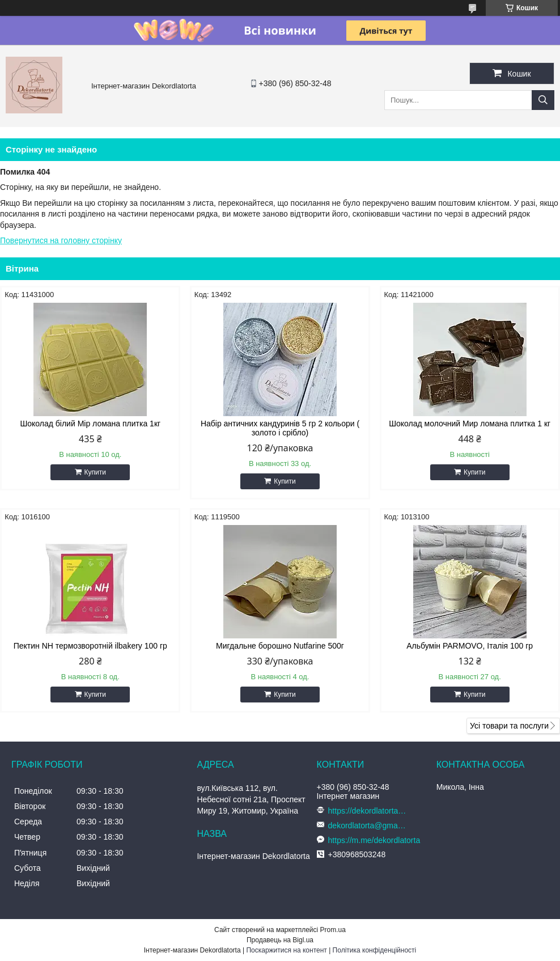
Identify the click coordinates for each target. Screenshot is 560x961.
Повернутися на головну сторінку (61, 240)
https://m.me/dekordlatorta (374, 840)
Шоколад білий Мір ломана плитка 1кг (90, 424)
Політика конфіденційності (375, 950)
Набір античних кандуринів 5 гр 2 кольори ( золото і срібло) (280, 428)
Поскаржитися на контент (286, 950)
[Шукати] (543, 100)
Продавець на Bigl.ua (280, 940)
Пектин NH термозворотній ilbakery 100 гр (90, 646)
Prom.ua (333, 930)
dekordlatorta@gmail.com (368, 825)
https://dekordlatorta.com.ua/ (368, 811)
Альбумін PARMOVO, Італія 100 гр (470, 646)
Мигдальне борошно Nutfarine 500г (280, 646)
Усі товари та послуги (509, 726)
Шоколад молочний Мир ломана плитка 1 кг (470, 424)
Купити (95, 472)
